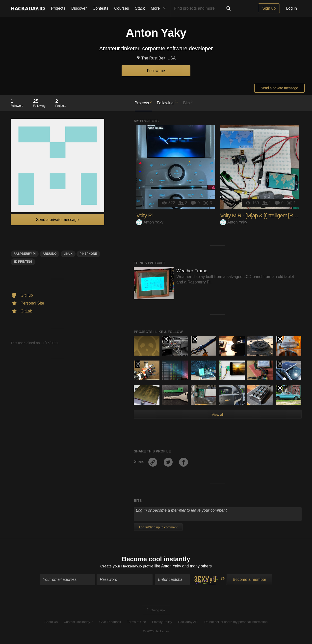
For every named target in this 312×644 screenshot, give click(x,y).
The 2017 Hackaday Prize (280, 340)
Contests (100, 8)
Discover (79, 8)
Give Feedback (110, 622)
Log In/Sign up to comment (158, 527)
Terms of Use (137, 622)
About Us (51, 622)
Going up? (156, 611)
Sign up (269, 8)
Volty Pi (144, 215)
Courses (122, 8)
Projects (58, 8)
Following (167, 103)
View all (218, 415)
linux (68, 254)
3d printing (23, 262)
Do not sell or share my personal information (236, 622)
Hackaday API (188, 622)
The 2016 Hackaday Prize (195, 340)
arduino (50, 254)
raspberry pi (25, 254)
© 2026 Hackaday (156, 632)
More (160, 8)
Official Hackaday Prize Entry (166, 340)
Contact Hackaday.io (79, 622)
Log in (291, 8)
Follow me (156, 71)
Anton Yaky (150, 222)
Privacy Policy (162, 622)
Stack (140, 8)
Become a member (249, 580)
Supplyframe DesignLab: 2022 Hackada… (280, 364)
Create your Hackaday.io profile (127, 567)
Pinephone (88, 254)
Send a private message (279, 88)
